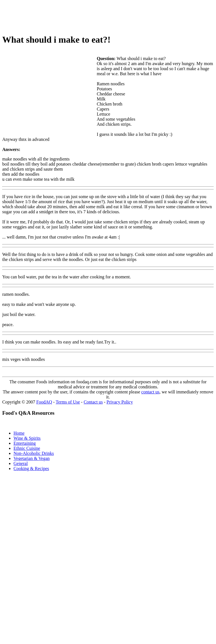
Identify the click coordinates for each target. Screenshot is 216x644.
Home (19, 433)
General (21, 463)
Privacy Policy (120, 402)
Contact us (93, 402)
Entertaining (25, 443)
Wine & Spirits (27, 438)
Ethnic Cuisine (27, 448)
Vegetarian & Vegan (32, 458)
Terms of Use (68, 402)
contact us (150, 392)
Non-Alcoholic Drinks (34, 453)
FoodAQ (44, 402)
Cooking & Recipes (31, 468)
